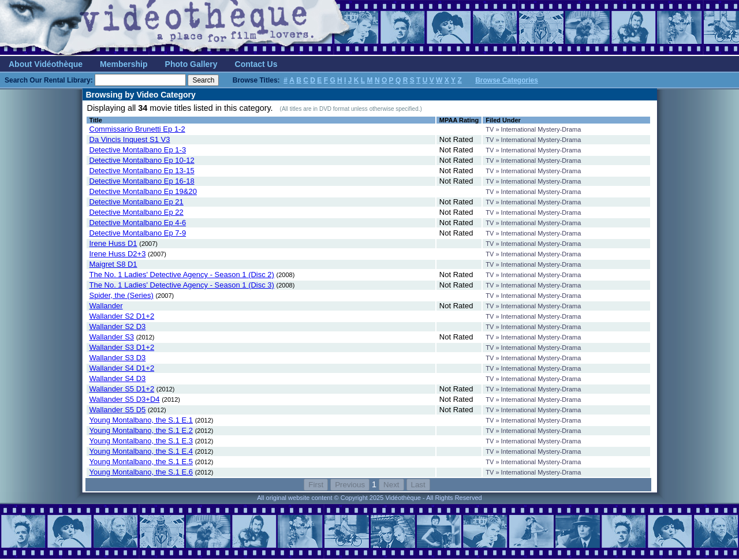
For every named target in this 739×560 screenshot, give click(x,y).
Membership (124, 64)
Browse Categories (507, 80)
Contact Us (256, 64)
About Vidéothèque (46, 64)
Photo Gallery (191, 64)
